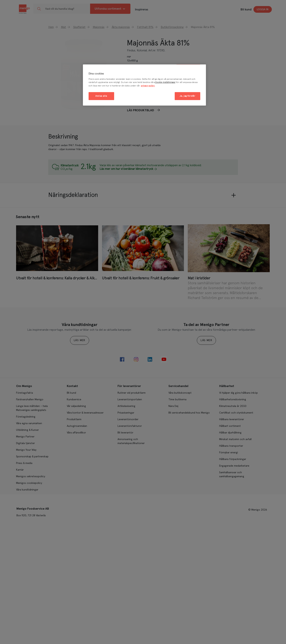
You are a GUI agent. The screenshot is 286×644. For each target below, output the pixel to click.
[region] (144, 85)
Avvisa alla (101, 96)
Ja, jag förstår (187, 96)
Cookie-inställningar (165, 82)
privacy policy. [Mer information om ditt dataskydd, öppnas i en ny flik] (148, 86)
